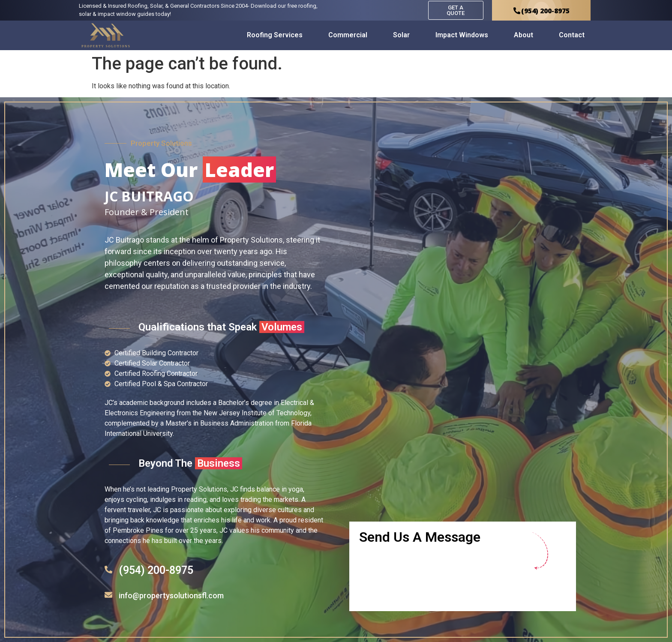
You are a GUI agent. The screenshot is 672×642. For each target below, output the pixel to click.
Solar (401, 35)
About (523, 35)
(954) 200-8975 (156, 570)
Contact (572, 35)
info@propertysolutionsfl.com (171, 595)
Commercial (348, 35)
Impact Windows (462, 35)
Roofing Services (275, 35)
